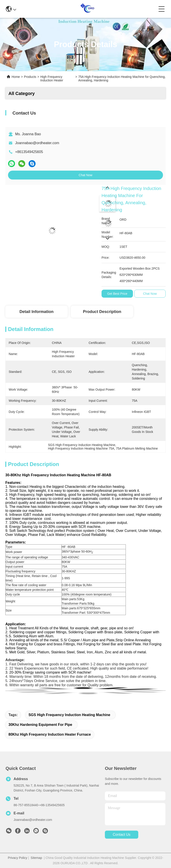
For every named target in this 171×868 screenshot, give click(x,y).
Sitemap (36, 858)
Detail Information (36, 312)
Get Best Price (117, 294)
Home (16, 77)
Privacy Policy (17, 858)
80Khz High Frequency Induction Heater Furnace (50, 734)
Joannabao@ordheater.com (37, 143)
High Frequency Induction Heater (52, 79)
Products (30, 77)
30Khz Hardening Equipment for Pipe (40, 725)
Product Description (102, 312)
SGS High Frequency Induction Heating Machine (69, 715)
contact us (121, 835)
